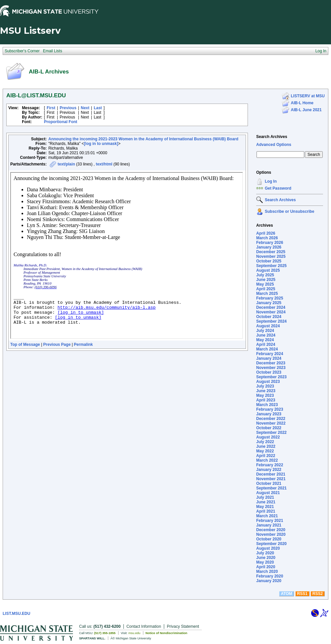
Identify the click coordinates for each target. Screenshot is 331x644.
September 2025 (271, 266)
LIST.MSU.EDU (16, 614)
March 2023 (267, 405)
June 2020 (266, 558)
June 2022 (266, 446)
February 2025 (270, 298)
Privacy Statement (183, 626)
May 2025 (265, 284)
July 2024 (265, 331)
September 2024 (271, 321)
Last (98, 108)
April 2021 (266, 511)
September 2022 (271, 433)
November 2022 (271, 423)
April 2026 (266, 233)
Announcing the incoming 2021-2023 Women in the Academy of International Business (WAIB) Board (143, 139)
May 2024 (265, 340)
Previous (68, 108)
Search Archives (272, 137)
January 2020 (269, 581)
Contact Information (144, 626)
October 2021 (269, 483)
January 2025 (269, 303)
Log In (271, 181)
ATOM (286, 594)
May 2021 (265, 507)
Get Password (278, 188)
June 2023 (266, 391)
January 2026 (269, 247)
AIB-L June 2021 (306, 110)
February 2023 (270, 409)
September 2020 (271, 544)
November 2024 (271, 312)
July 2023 (265, 386)
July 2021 (265, 497)
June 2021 (266, 502)
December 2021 (271, 474)
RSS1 (302, 594)
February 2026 (270, 243)
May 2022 (265, 451)
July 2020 (265, 553)
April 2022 (266, 456)
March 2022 (267, 460)
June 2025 (266, 280)
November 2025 (271, 256)
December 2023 (271, 363)
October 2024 (269, 317)
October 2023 (269, 372)
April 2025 (266, 289)
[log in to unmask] (101, 144)
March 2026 (267, 238)
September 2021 (271, 488)
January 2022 (269, 470)
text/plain (66, 164)
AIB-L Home (302, 103)
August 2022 (268, 437)
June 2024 (266, 335)
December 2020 (271, 530)
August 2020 (268, 548)
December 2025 (271, 252)
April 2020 (266, 567)
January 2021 (269, 525)
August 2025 (268, 270)
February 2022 (270, 465)
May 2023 (265, 395)
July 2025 (265, 275)
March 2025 (267, 294)
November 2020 (271, 534)
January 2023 (269, 414)
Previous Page (57, 345)
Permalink (83, 345)
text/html (104, 164)
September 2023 (271, 377)
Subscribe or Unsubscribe (289, 211)
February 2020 (270, 576)
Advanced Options (274, 145)
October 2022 (269, 428)
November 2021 (271, 479)
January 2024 (269, 358)
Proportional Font (61, 122)
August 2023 (268, 382)
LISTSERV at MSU (308, 96)
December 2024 (271, 307)
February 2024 (270, 354)
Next (85, 108)
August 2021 (268, 493)
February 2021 (270, 521)
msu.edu (134, 633)
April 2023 (266, 400)
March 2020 (267, 572)
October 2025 (269, 261)
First (51, 108)
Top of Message (25, 345)
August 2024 (268, 326)
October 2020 (269, 539)
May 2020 (265, 562)
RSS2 (318, 594)
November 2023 (271, 368)
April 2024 (266, 345)
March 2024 (267, 349)
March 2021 (267, 516)
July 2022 (265, 442)
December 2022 (271, 419)
